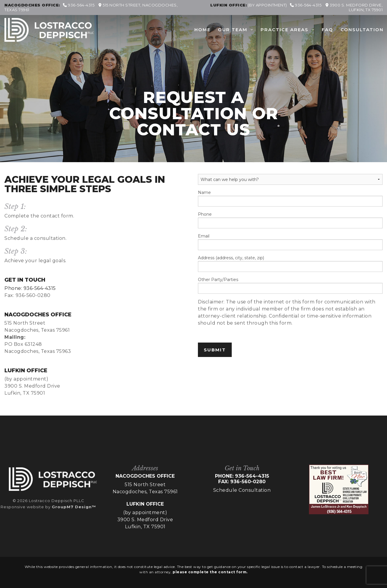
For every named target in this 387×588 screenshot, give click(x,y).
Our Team (233, 30)
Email (290, 242)
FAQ (327, 30)
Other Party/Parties (290, 285)
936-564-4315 (79, 5)
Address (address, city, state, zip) (290, 264)
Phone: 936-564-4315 (30, 288)
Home (202, 30)
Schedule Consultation (242, 490)
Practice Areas (285, 30)
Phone (290, 220)
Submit (215, 350)
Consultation (362, 30)
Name (290, 198)
